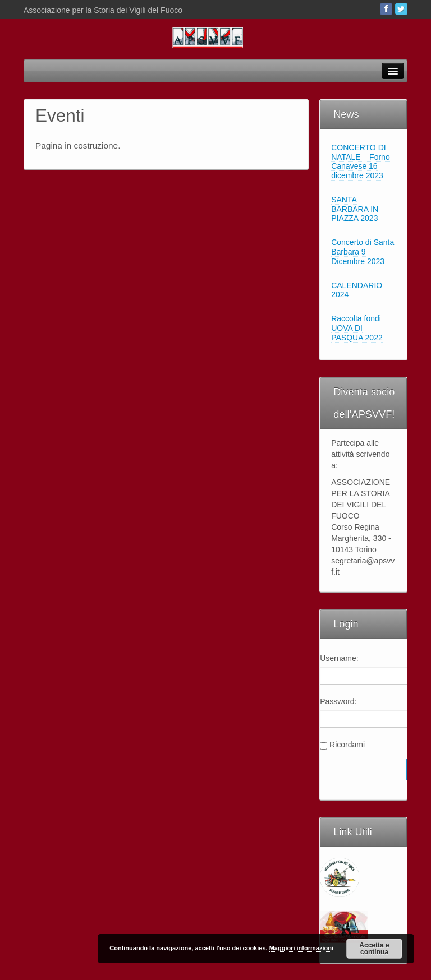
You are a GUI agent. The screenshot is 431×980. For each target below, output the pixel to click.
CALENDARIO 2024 (357, 290)
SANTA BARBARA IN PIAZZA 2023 (355, 209)
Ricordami (347, 745)
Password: (338, 701)
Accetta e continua (374, 949)
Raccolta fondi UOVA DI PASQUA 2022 (357, 328)
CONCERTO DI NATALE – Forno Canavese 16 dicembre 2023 (361, 161)
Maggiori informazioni (301, 948)
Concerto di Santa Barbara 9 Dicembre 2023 (363, 252)
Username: (339, 658)
